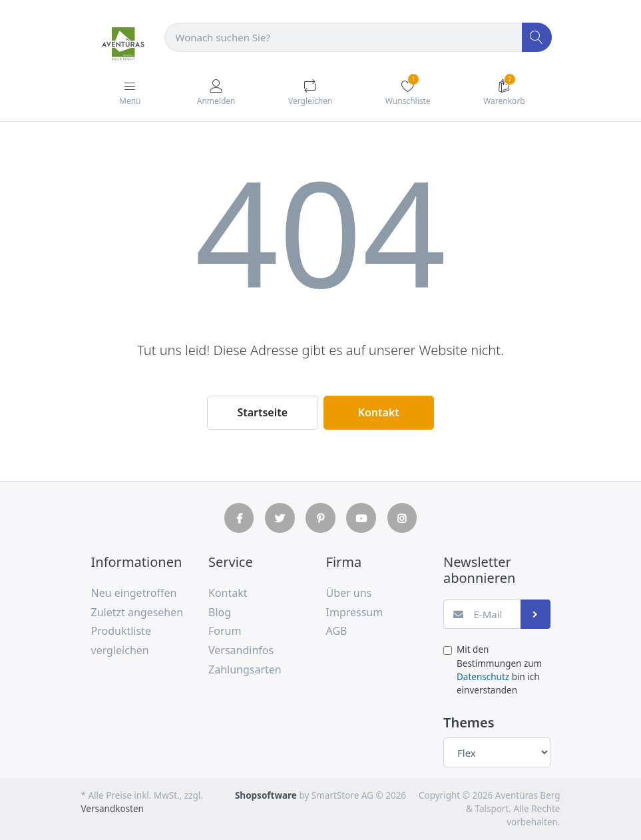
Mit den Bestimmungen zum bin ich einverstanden (499, 670)
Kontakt (379, 412)
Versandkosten (112, 809)
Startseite (262, 412)
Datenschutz (483, 677)
